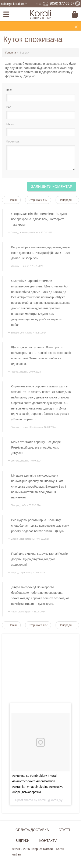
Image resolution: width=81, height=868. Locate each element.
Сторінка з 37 (38, 200)
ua (14, 854)
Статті (64, 830)
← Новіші (11, 200)
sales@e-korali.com (14, 4)
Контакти (48, 841)
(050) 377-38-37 (65, 4)
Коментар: (13, 141)
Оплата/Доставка (32, 830)
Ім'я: (9, 90)
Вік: (9, 107)
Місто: (10, 124)
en (19, 854)
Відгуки (22, 841)
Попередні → (67, 200)
